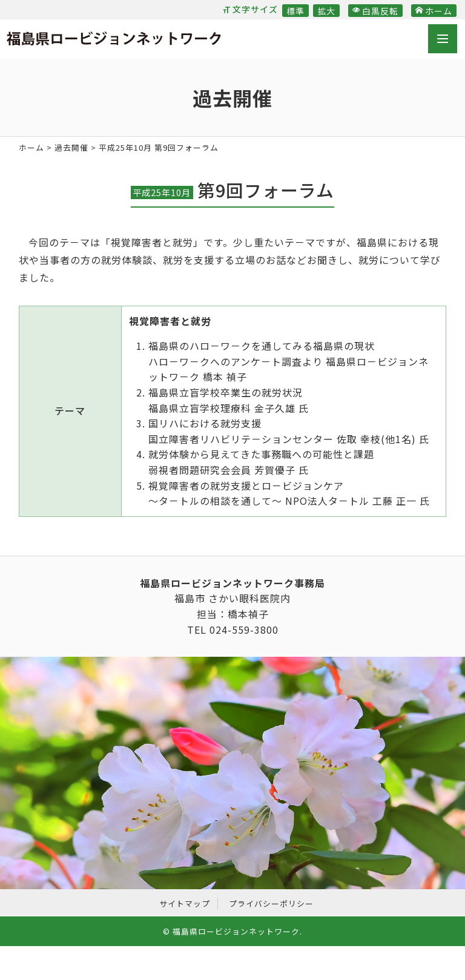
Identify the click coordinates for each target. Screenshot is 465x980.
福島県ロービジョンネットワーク (114, 40)
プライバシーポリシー (271, 903)
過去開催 (71, 147)
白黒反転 (375, 11)
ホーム (434, 11)
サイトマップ (185, 903)
